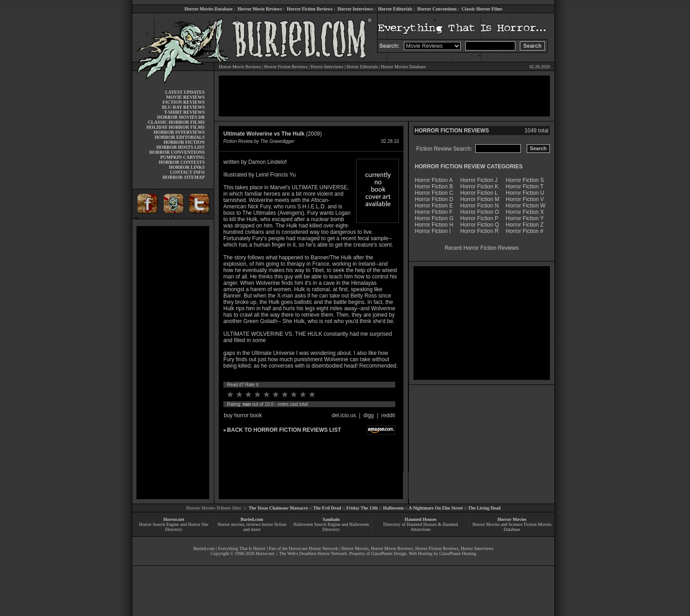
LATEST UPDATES (185, 92)
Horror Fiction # (525, 231)
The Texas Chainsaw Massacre (278, 508)
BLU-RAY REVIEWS (183, 107)
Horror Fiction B (434, 187)
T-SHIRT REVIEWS (184, 112)
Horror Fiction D (434, 199)
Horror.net (174, 519)
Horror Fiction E (434, 206)
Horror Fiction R (480, 231)
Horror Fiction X (525, 212)
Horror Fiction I (433, 231)
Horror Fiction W (526, 206)
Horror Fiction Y (525, 218)
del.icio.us (344, 415)
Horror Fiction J (479, 180)
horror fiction (274, 524)
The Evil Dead (327, 508)
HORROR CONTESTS (182, 162)
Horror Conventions (437, 9)
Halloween (393, 508)
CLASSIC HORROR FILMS (176, 122)
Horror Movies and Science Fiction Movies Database (512, 527)
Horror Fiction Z (525, 225)
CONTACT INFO (187, 172)
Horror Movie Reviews (259, 9)
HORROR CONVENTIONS (177, 152)
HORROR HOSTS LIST (181, 147)
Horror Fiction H (434, 225)
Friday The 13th (362, 508)
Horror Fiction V (525, 199)
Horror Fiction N (480, 206)
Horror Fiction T (525, 187)
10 (312, 394)
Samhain (331, 519)
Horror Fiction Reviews (310, 9)
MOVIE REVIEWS (185, 97)
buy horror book (243, 415)
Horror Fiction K (479, 187)
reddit (388, 415)
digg (369, 415)
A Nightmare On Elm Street (436, 508)
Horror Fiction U (525, 193)
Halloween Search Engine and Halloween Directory (331, 527)
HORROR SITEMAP (184, 177)
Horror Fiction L (479, 193)
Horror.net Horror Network (314, 548)
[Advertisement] (173, 363)
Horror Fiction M (480, 199)
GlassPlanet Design (389, 553)
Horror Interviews (355, 9)
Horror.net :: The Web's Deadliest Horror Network (301, 553)
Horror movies (231, 524)
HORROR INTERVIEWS (179, 132)
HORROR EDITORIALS (180, 137)
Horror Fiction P (479, 218)
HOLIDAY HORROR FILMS (176, 127)
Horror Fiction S (525, 180)
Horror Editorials (395, 9)
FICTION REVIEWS (184, 102)
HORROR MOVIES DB (181, 117)
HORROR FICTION (184, 142)
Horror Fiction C (434, 193)
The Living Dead (484, 508)
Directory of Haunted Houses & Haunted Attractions (421, 527)
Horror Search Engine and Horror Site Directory (174, 527)
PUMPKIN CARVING (182, 157)
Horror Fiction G (434, 218)
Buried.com (252, 519)
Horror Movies (512, 519)
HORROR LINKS (187, 167)
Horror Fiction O (480, 212)
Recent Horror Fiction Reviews (481, 248)
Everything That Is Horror (242, 548)
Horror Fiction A (434, 180)
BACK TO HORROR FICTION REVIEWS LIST (284, 430)
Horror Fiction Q (480, 225)
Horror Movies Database (209, 9)
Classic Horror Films (482, 9)
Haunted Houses (420, 519)
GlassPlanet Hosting (458, 553)
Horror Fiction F (434, 212)
